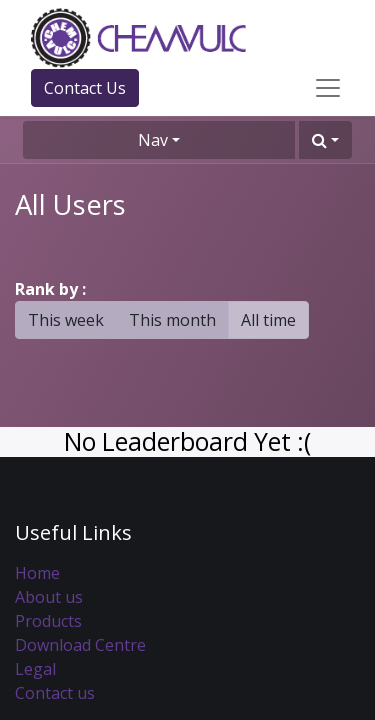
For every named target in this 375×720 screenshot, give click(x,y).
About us (49, 597)
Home (37, 573)
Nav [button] (153, 140)
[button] (325, 140)
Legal (35, 669)
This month (172, 320)
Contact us (55, 693)
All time (268, 320)
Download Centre (80, 645)
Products (48, 621)
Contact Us (85, 88)
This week (66, 320)
